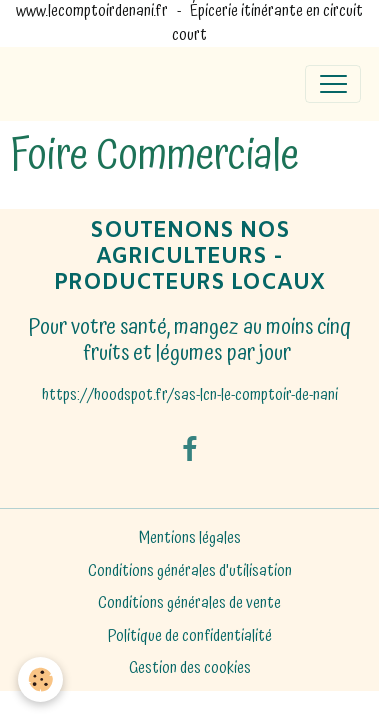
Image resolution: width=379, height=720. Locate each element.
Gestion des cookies (190, 669)
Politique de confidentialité (190, 636)
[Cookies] (40, 679)
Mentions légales (190, 538)
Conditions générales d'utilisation (190, 571)
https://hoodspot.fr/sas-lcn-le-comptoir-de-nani (190, 395)
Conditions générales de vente (189, 603)
